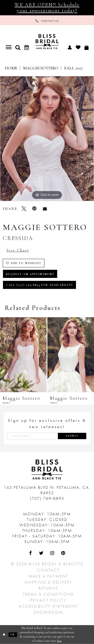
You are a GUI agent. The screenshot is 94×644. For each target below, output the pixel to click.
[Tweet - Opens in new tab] (24, 209)
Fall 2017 (73, 68)
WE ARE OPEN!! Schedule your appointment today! (47, 7)
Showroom (48, 612)
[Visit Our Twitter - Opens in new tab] (42, 553)
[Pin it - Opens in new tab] (34, 209)
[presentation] (23, 355)
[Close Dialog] (4, 635)
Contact (48, 570)
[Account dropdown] (70, 47)
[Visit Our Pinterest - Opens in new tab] (63, 553)
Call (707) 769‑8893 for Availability (40, 285)
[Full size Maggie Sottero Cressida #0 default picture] (47, 139)
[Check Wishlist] (78, 47)
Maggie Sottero (41, 68)
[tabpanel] (47, 139)
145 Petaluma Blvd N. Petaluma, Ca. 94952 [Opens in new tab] (47, 490)
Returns (48, 588)
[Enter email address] (47, 436)
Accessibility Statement (48, 606)
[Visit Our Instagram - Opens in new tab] (53, 553)
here (59, 641)
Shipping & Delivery (48, 582)
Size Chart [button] (18, 250)
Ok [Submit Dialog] (13, 635)
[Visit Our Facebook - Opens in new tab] (31, 553)
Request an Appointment (30, 274)
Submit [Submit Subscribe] (72, 436)
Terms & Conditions (48, 594)
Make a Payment (48, 576)
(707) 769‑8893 (47, 498)
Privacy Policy (48, 600)
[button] (18, 47)
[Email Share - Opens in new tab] (45, 209)
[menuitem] (70, 47)
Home (11, 68)
